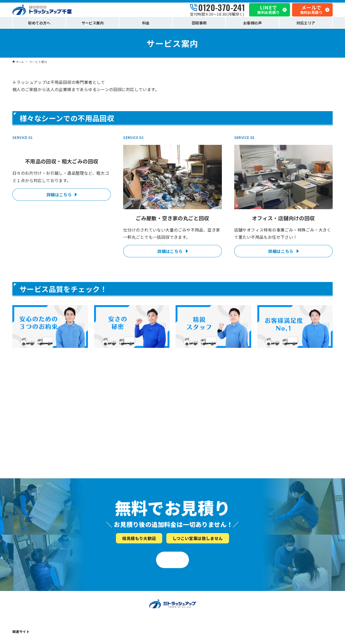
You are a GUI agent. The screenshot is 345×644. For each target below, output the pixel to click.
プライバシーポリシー (270, 587)
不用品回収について (188, 559)
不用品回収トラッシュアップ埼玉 (98, 636)
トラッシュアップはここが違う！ (118, 559)
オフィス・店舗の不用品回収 (35, 580)
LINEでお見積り (170, 485)
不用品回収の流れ (186, 566)
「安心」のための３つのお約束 (117, 566)
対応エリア (21, 601)
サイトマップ (263, 614)
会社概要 (260, 566)
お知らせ (260, 573)
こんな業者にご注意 (188, 580)
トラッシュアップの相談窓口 (275, 601)
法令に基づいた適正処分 (272, 594)
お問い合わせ (263, 608)
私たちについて (265, 559)
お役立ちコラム (185, 587)
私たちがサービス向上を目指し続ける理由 (285, 580)
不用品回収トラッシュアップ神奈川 (160, 636)
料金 (16, 594)
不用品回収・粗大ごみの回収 (35, 566)
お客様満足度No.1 (107, 587)
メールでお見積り (245, 485)
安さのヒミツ (103, 573)
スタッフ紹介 (103, 580)
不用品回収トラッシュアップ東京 (38, 636)
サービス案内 (23, 559)
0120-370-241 (222, 8)
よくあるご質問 (185, 573)
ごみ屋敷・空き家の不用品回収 (37, 573)
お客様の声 (101, 594)
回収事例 (19, 587)
